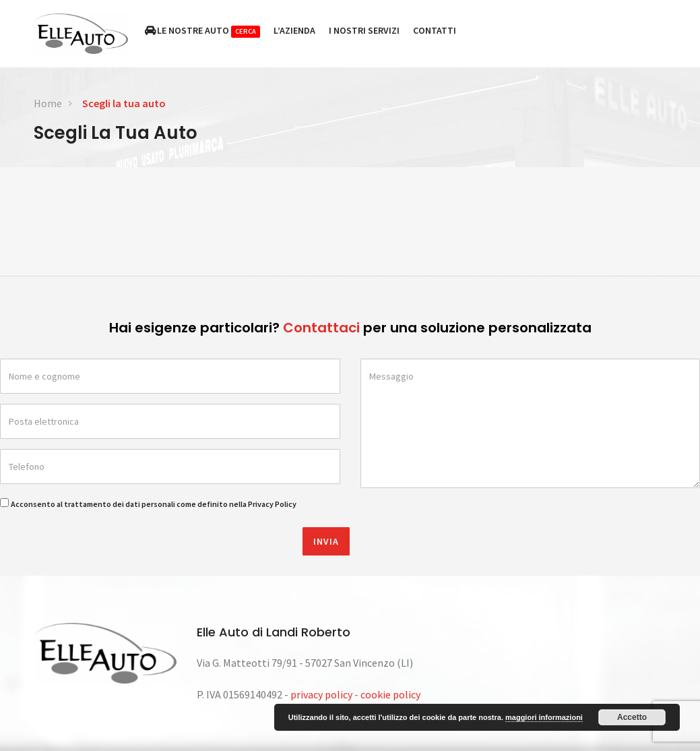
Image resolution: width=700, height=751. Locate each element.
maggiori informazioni (544, 717)
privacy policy (321, 694)
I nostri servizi (364, 30)
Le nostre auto (203, 31)
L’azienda (294, 30)
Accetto (632, 717)
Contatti (435, 30)
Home (48, 103)
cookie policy (390, 694)
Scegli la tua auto (124, 103)
